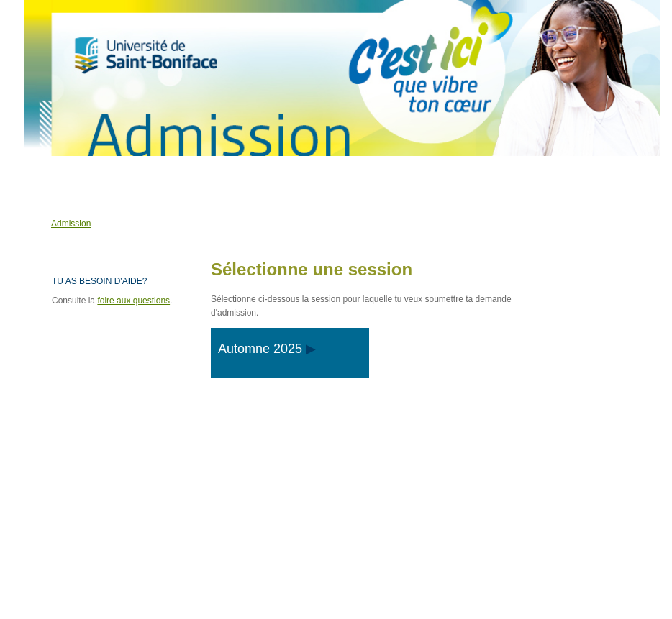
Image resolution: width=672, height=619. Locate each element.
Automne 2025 (260, 349)
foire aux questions (133, 301)
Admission (71, 224)
